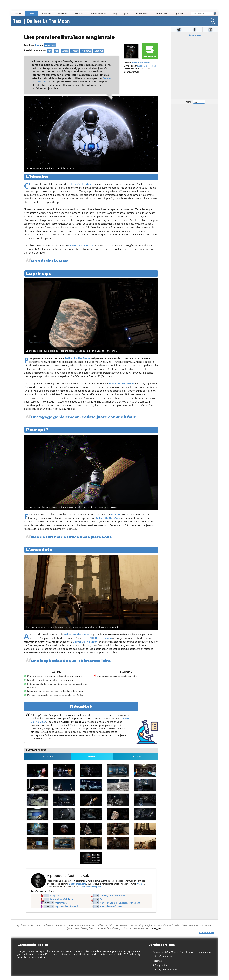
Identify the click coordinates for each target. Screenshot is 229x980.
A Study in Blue (160, 969)
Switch (75, 54)
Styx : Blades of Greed (66, 910)
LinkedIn (136, 760)
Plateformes (142, 14)
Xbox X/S (99, 54)
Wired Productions (141, 67)
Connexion (195, 39)
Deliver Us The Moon (80, 188)
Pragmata (55, 899)
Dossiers (63, 14)
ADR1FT (116, 518)
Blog (115, 14)
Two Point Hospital (91, 890)
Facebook (48, 760)
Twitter (92, 760)
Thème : (195, 105)
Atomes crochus (98, 14)
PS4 (50, 54)
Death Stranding (78, 887)
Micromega (61, 906)
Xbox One (50, 49)
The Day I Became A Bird (113, 899)
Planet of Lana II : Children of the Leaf (120, 906)
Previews (78, 14)
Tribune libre (161, 14)
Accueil (18, 14)
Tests (31, 14)
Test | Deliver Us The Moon (41, 23)
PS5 (57, 54)
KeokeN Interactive (147, 69)
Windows (86, 54)
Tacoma (107, 642)
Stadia (65, 54)
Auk (37, 49)
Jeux (126, 14)
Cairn (102, 903)
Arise (139, 887)
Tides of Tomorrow (162, 960)
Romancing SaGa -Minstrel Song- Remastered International (182, 956)
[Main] (101, 13)
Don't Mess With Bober (62, 903)
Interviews (46, 14)
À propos (179, 14)
